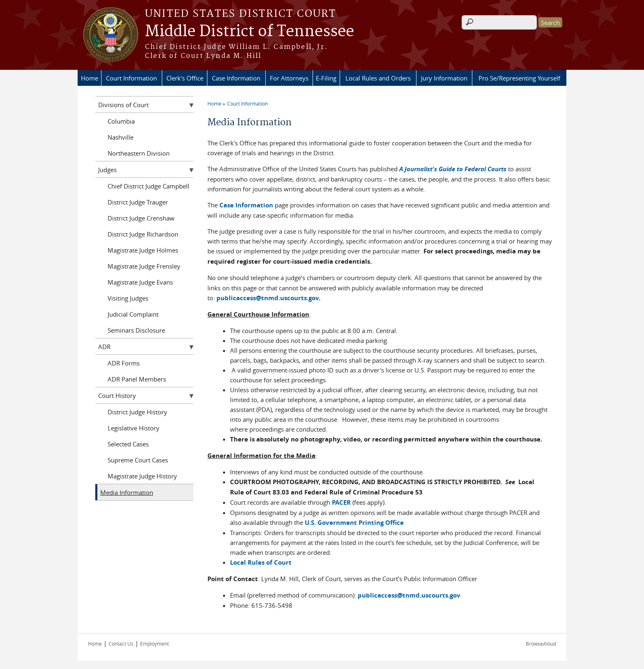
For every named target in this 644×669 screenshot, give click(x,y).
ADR (104, 347)
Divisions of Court (123, 105)
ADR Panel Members (137, 379)
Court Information (131, 78)
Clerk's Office (185, 78)
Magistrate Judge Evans (140, 282)
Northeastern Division (139, 153)
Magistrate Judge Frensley (144, 266)
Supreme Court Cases (138, 460)
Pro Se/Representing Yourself (519, 78)
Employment (154, 644)
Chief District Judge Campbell (148, 186)
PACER (341, 502)
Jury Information (444, 78)
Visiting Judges (128, 298)
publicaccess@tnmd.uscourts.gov (268, 298)
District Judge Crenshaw (141, 218)
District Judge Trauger (138, 202)
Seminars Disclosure (136, 330)
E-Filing (326, 78)
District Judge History (137, 412)
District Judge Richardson (143, 234)
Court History (117, 395)
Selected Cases (128, 444)
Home (90, 78)
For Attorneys (289, 78)
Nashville (121, 137)
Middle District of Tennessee (250, 32)
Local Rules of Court (261, 562)
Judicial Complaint (133, 314)
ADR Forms (124, 363)
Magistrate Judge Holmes (143, 250)
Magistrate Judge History (142, 476)
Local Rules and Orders (378, 78)
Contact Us (121, 644)
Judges (107, 170)
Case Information (236, 78)
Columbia (121, 121)
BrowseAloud (541, 644)
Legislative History (133, 428)
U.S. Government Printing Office (354, 523)
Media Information (127, 492)
